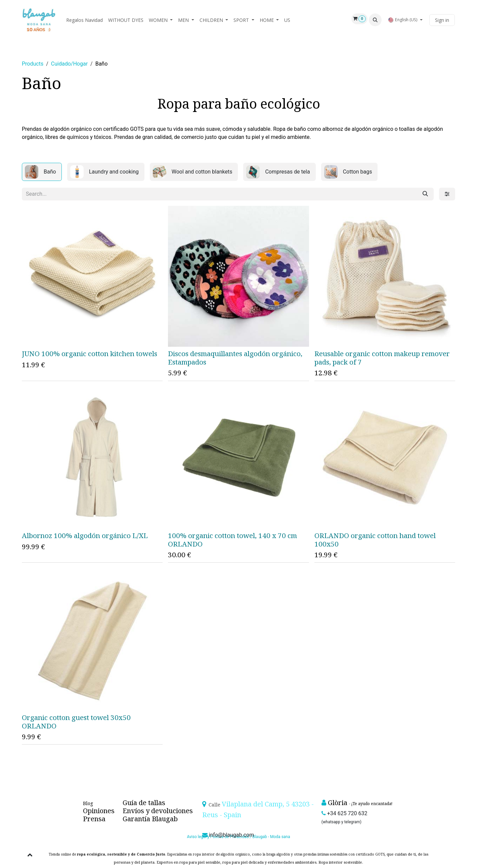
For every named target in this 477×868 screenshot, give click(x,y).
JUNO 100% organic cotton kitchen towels (90, 353)
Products (33, 64)
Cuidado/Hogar (69, 64)
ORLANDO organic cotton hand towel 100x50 (375, 540)
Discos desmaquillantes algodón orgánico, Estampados (235, 358)
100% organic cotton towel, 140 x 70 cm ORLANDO (232, 540)
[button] (375, 20)
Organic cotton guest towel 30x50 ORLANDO (76, 721)
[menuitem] (84, 20)
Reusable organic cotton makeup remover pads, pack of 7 (382, 358)
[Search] (425, 194)
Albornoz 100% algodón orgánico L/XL (85, 535)
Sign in (442, 20)
